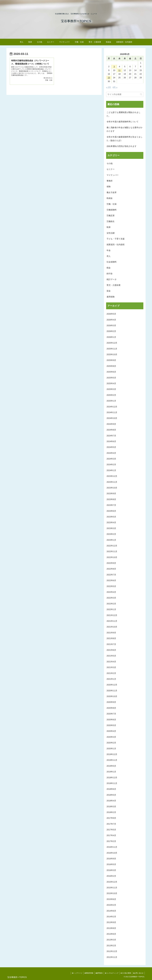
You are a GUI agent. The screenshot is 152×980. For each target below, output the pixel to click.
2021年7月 (111, 644)
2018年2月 (111, 812)
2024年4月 (111, 453)
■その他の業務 (126, 973)
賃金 (109, 291)
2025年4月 (111, 383)
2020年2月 (111, 743)
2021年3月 (111, 667)
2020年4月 (111, 731)
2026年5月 (111, 314)
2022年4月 (111, 592)
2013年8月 (111, 928)
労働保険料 (112, 210)
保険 (109, 187)
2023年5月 (111, 517)
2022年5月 (111, 586)
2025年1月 (111, 401)
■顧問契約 (99, 973)
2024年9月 (111, 424)
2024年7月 (111, 436)
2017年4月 (111, 835)
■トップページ (77, 973)
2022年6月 (111, 580)
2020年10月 (112, 696)
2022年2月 (111, 604)
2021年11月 (112, 621)
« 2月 (109, 87)
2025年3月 (111, 389)
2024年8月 (111, 430)
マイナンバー (113, 175)
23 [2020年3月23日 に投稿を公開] (109, 78)
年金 (109, 250)
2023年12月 (112, 476)
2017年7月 (111, 824)
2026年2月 (111, 331)
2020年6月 (111, 720)
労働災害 (111, 216)
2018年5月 (111, 795)
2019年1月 (111, 772)
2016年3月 (111, 870)
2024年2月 (111, 465)
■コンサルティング (112, 973)
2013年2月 (111, 946)
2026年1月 (111, 337)
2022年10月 (112, 557)
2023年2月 (111, 534)
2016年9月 (111, 859)
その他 (110, 163)
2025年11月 (112, 349)
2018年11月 (112, 783)
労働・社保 (112, 204)
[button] (141, 94)
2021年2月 (111, 673)
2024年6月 (111, 441)
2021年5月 (111, 656)
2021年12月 (112, 615)
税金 (109, 268)
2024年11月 (112, 412)
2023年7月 (111, 505)
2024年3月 (111, 459)
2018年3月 (111, 807)
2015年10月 (112, 893)
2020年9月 (111, 702)
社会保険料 (112, 262)
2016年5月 (111, 864)
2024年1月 (111, 470)
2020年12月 (112, 685)
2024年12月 (112, 407)
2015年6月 (111, 899)
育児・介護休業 (114, 285)
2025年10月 (112, 355)
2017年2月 (111, 841)
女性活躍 (111, 233)
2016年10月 (112, 853)
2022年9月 (111, 563)
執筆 (109, 227)
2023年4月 (111, 523)
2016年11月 (112, 847)
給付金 (110, 274)
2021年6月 (111, 650)
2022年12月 (112, 546)
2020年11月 (112, 691)
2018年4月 (111, 801)
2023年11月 (112, 482)
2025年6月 (111, 372)
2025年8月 (111, 366)
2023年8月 (111, 499)
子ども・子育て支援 (116, 239)
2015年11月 (112, 888)
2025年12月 (112, 343)
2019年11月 (112, 760)
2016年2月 (111, 876)
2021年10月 (112, 627)
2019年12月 (112, 754)
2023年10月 (112, 488)
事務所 (110, 181)
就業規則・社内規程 (116, 245)
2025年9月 (111, 360)
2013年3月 (111, 940)
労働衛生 (111, 221)
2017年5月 (111, 830)
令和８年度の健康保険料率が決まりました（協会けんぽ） (125, 139)
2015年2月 (111, 905)
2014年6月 (111, 911)
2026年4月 (111, 320)
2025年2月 (111, 395)
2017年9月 (111, 818)
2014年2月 (111, 917)
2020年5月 (111, 725)
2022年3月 (111, 598)
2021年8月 (111, 638)
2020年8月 (111, 708)
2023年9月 (111, 494)
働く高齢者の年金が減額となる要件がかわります (125, 129)
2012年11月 (112, 957)
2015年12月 (112, 882)
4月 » (115, 87)
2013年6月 (111, 934)
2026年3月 (111, 326)
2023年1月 (111, 540)
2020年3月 (111, 737)
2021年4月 (111, 662)
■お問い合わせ (138, 973)
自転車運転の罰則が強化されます (122, 146)
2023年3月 (111, 528)
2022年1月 (111, 609)
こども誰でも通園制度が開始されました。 (124, 114)
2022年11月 (112, 551)
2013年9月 (111, 922)
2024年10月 (112, 418)
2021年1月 (111, 679)
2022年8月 (111, 569)
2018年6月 (111, 789)
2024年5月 (111, 447)
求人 (109, 256)
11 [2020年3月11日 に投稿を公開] (119, 70)
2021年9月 (111, 633)
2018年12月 (112, 778)
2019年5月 (111, 766)
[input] (125, 94)
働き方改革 (112, 192)
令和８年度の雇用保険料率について (123, 122)
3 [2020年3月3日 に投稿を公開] (114, 67)
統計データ (112, 279)
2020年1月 (111, 749)
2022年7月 (111, 575)
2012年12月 (112, 951)
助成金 (110, 198)
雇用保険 (111, 297)
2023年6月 (111, 511)
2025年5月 (111, 378)
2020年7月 (111, 714)
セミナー (111, 169)
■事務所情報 (89, 973)
